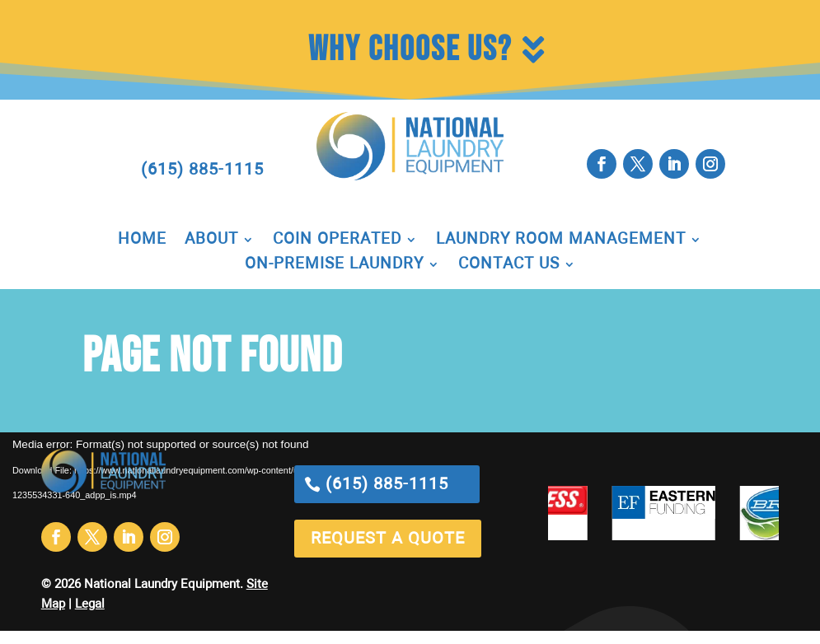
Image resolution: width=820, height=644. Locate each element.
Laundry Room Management (561, 240)
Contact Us (509, 265)
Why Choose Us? (410, 50)
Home (142, 240)
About (211, 240)
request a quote (388, 539)
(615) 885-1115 (202, 170)
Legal (90, 604)
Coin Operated (337, 240)
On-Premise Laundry (334, 265)
